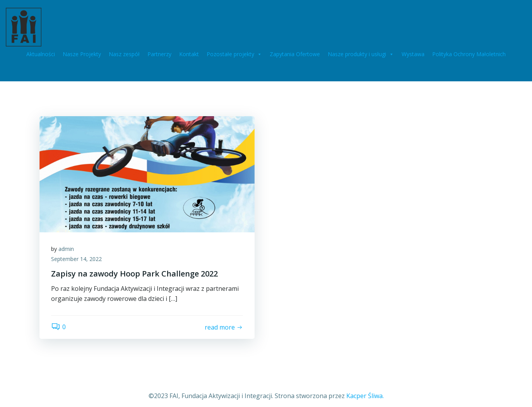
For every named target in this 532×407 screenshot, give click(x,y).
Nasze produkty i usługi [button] (361, 54)
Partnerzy (159, 54)
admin (66, 249)
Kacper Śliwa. (365, 396)
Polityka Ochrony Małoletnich (469, 54)
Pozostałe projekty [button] (234, 54)
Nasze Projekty (82, 54)
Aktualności (41, 54)
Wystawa (413, 54)
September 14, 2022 (76, 259)
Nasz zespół (124, 54)
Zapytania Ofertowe (295, 54)
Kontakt (189, 54)
